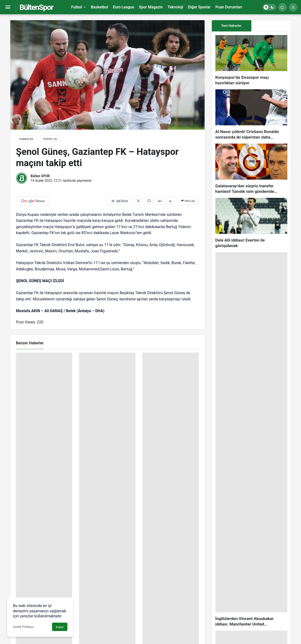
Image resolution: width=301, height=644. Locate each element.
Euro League (123, 7)
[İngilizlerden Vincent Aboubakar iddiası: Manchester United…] (251, 440)
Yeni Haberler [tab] (231, 26)
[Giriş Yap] (293, 7)
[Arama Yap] (282, 7)
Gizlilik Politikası (23, 627)
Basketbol (99, 7)
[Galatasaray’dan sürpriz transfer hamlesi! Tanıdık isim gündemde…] (251, 169)
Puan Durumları (229, 7)
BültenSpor (36, 7)
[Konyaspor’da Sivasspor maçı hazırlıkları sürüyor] (251, 60)
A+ (160, 201)
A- (171, 201)
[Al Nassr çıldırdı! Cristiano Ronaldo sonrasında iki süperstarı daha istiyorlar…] (251, 115)
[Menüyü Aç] (8, 7)
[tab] (271, 26)
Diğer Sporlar (199, 7)
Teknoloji (175, 7)
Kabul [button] (60, 627)
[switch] (269, 7)
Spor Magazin (151, 7)
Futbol (77, 7)
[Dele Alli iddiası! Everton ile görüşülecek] (251, 223)
